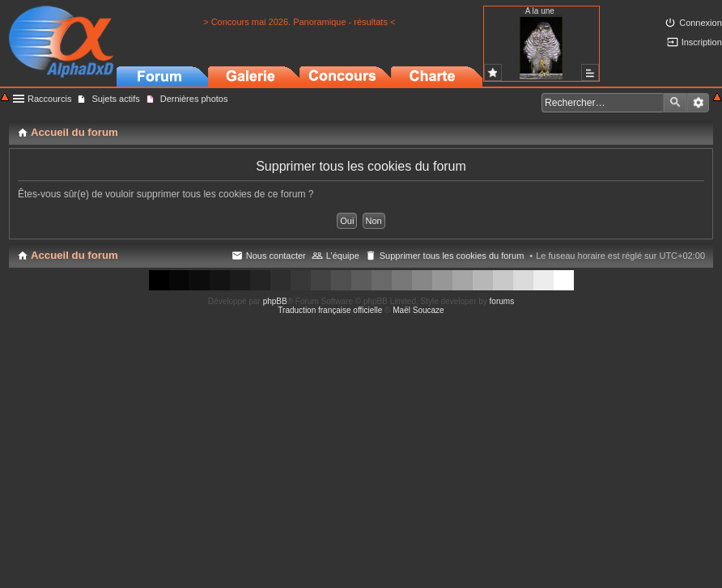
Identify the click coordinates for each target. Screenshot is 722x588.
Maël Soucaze (418, 310)
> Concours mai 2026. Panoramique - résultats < (299, 22)
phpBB (275, 301)
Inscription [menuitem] (702, 42)
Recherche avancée (698, 103)
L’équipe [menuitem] (343, 256)
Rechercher (675, 103)
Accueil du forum (74, 255)
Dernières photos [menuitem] (194, 99)
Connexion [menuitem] (701, 23)
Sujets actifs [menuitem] (115, 99)
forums (502, 301)
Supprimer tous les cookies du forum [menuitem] (452, 256)
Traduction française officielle (330, 310)
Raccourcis (49, 99)
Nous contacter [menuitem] (276, 256)
